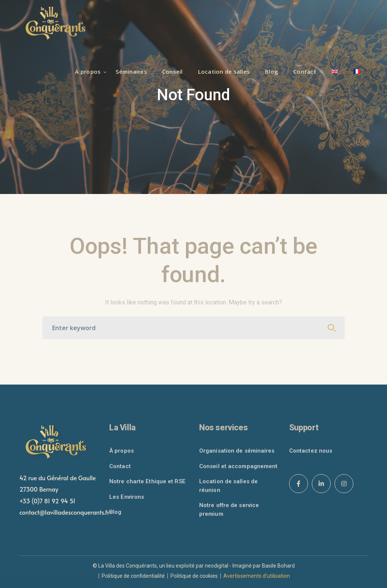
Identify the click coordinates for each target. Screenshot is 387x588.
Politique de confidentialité (133, 576)
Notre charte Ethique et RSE (147, 481)
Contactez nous (311, 451)
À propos (122, 451)
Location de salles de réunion (228, 486)
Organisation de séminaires (237, 451)
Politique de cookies (194, 576)
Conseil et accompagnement (238, 466)
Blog (115, 512)
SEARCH (332, 328)
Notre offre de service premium (229, 510)
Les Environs (127, 497)
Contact (120, 466)
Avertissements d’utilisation (257, 576)
